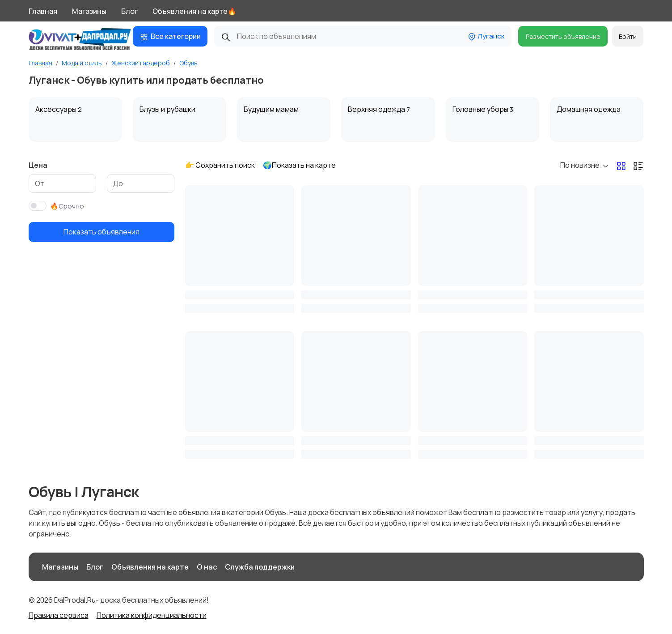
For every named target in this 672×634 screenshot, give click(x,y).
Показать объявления (101, 232)
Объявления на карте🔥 (194, 11)
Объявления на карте (150, 567)
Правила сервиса (59, 615)
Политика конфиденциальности (152, 615)
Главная (43, 11)
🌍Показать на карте (299, 165)
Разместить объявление (563, 36)
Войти (628, 36)
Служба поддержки (260, 567)
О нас (207, 567)
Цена (38, 165)
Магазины (89, 11)
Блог (129, 11)
